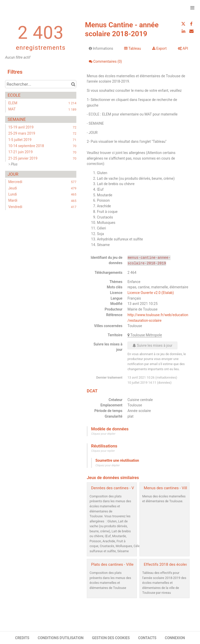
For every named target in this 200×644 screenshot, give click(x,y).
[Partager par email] (191, 31)
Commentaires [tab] (105, 61)
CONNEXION (175, 638)
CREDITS (22, 638)
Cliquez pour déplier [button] (103, 434)
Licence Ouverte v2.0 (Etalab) (151, 293)
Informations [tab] (101, 48)
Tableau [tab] (132, 48)
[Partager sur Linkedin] (183, 31)
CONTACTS (147, 638)
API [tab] (183, 48)
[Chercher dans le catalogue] (73, 84)
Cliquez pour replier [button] (103, 451)
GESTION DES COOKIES (111, 638)
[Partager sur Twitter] (183, 24)
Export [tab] (159, 48)
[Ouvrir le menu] (192, 8)
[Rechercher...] (41, 84)
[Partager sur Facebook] (191, 24)
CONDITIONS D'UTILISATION (61, 638)
